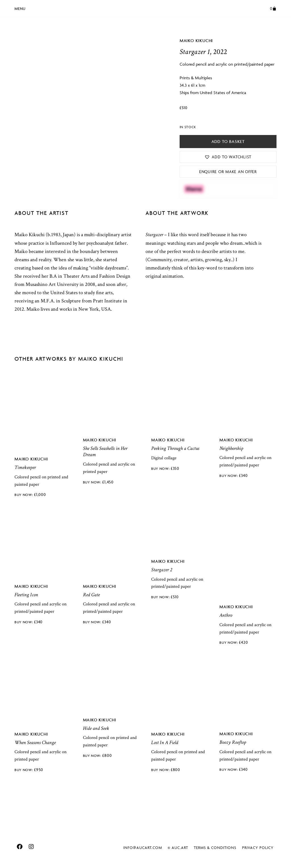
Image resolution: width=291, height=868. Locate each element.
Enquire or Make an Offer (228, 172)
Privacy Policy (258, 848)
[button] (20, 8)
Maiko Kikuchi (196, 41)
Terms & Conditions (215, 848)
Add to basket (228, 141)
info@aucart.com (143, 848)
